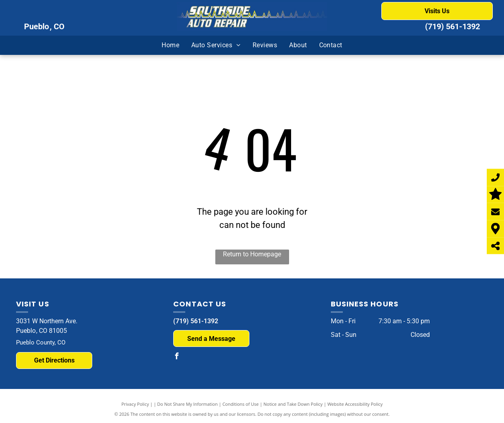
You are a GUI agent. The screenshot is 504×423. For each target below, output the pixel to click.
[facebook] (176, 357)
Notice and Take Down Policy (293, 404)
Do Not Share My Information (187, 404)
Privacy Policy (135, 404)
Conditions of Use (241, 404)
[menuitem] (170, 45)
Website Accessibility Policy (355, 404)
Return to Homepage (252, 254)
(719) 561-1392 (452, 26)
